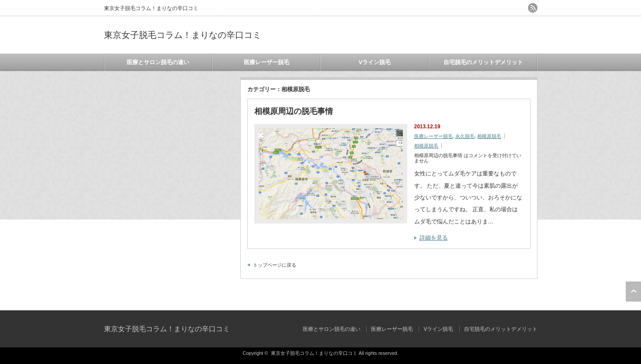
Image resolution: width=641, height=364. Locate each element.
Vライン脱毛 (375, 62)
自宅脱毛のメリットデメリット (483, 62)
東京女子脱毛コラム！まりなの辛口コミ (183, 35)
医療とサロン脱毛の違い (158, 62)
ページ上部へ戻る (633, 292)
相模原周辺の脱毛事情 (294, 111)
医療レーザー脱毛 (267, 62)
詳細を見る (434, 238)
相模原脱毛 (489, 136)
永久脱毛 (465, 136)
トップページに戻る (275, 265)
